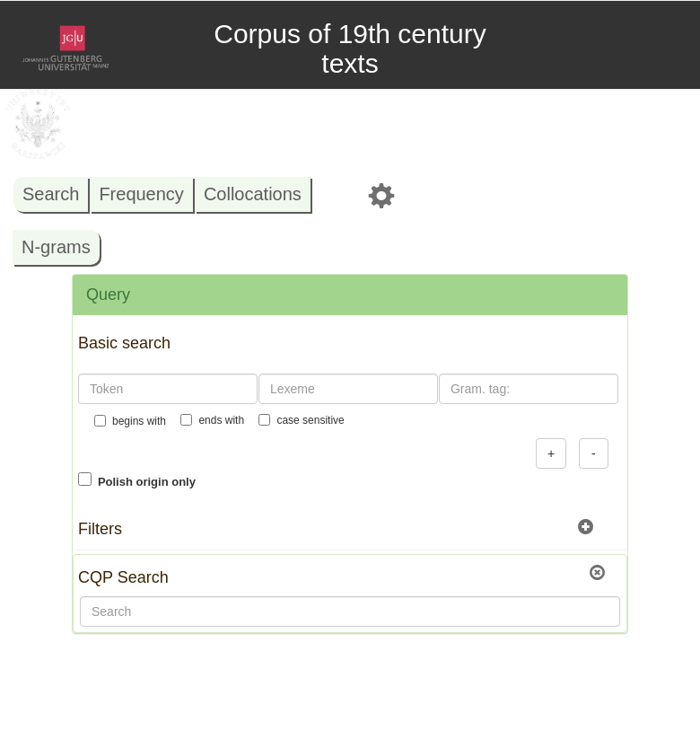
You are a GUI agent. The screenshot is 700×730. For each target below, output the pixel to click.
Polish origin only (147, 482)
